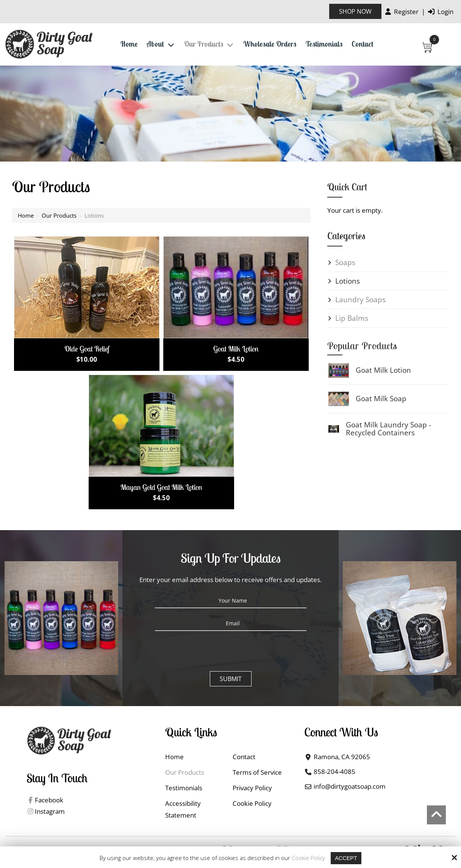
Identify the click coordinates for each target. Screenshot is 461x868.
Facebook (49, 800)
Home (26, 215)
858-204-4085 (334, 771)
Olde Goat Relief (87, 349)
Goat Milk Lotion (236, 349)
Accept (346, 858)
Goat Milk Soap (381, 399)
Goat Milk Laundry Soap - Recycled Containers (388, 429)
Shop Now (355, 11)
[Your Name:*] (231, 601)
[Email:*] (231, 623)
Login (441, 12)
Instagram (50, 812)
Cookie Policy (308, 858)
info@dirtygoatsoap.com (350, 786)
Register (402, 12)
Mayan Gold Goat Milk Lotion (161, 487)
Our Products (59, 215)
